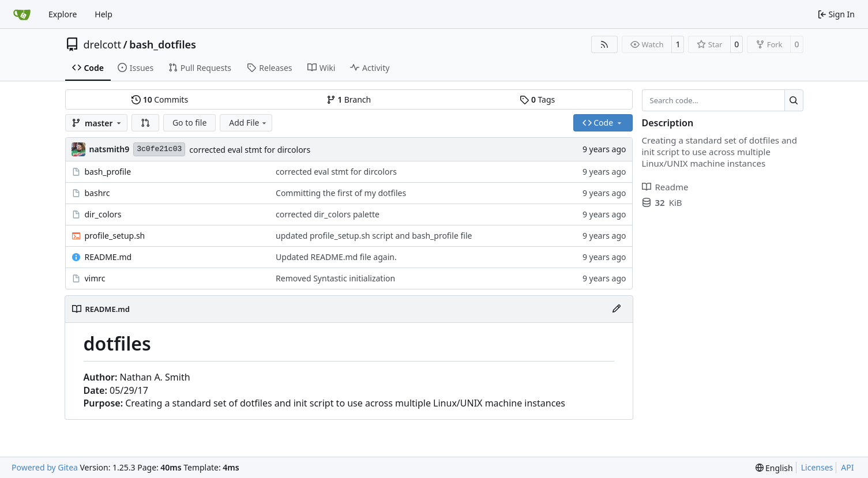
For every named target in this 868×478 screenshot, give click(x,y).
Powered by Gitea (45, 467)
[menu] (774, 468)
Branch (349, 99)
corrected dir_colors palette (328, 214)
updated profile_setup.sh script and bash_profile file (374, 236)
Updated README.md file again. (336, 257)
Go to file (189, 123)
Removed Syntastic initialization (335, 278)
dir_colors (103, 214)
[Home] (22, 14)
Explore (63, 14)
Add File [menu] (249, 123)
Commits (160, 99)
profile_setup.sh (115, 236)
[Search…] (794, 100)
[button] (145, 123)
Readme (665, 187)
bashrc (97, 193)
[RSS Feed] (604, 44)
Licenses (817, 467)
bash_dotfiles (163, 44)
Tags (537, 99)
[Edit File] (617, 309)
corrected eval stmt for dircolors (250, 150)
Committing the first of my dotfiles (341, 193)
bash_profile (108, 172)
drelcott (102, 44)
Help (104, 14)
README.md (108, 257)
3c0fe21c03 (159, 149)
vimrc (95, 278)
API (847, 467)
